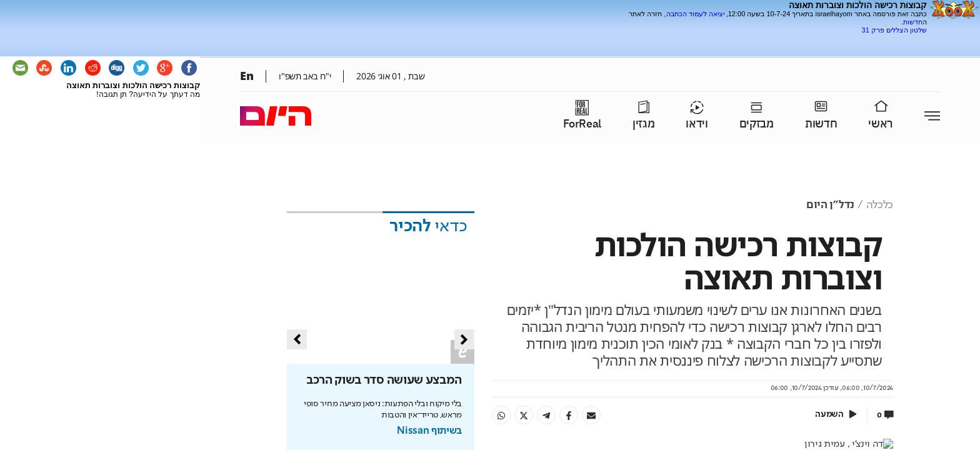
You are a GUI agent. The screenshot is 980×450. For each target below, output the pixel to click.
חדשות (913, 22)
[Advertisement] (781, 39)
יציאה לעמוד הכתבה (695, 14)
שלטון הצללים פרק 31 (894, 30)
